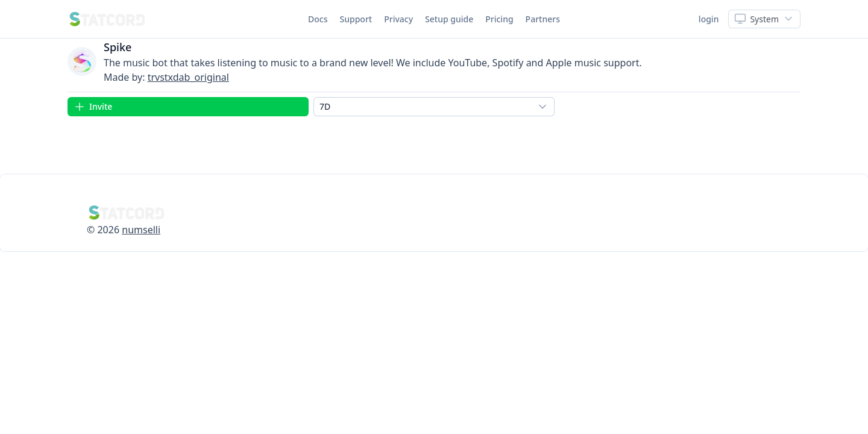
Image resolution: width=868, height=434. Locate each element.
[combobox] (434, 107)
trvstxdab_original (188, 77)
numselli (141, 230)
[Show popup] (764, 19)
